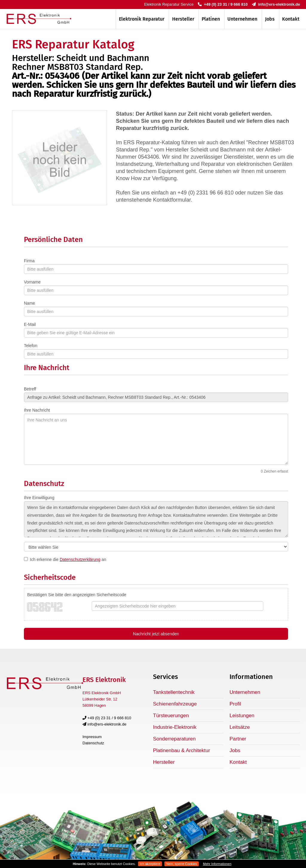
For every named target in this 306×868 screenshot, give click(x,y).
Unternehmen (242, 19)
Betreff (30, 389)
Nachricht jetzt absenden (156, 634)
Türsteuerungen (171, 716)
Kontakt (291, 19)
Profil (235, 704)
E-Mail (30, 324)
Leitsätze (240, 727)
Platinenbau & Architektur (182, 750)
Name (29, 303)
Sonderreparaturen (174, 739)
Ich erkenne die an (68, 559)
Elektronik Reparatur (142, 19)
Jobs (270, 19)
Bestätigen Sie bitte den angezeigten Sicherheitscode (77, 595)
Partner (238, 739)
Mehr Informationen (217, 864)
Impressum (92, 737)
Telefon (31, 346)
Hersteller (183, 19)
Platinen (211, 19)
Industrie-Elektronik (175, 727)
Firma (29, 261)
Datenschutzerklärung (80, 559)
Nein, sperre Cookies (182, 864)
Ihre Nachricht (37, 410)
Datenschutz (93, 743)
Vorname (32, 282)
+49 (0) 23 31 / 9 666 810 (223, 4)
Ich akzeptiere (150, 864)
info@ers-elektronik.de (276, 4)
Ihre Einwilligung (39, 498)
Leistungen (242, 716)
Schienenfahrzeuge (175, 704)
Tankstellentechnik (174, 692)
